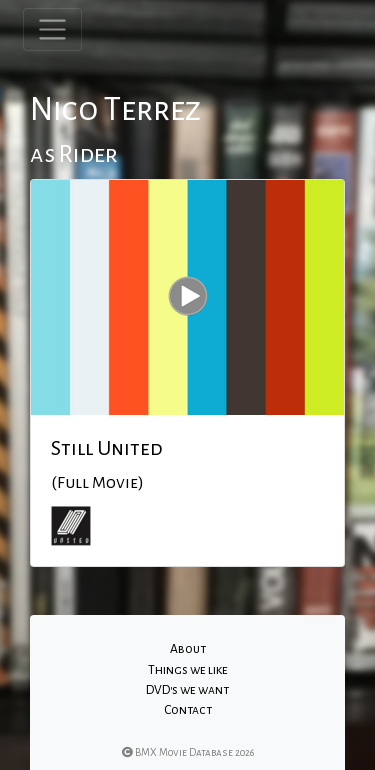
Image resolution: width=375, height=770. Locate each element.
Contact (188, 710)
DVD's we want (187, 690)
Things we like (188, 670)
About (188, 649)
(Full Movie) (97, 483)
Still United (107, 448)
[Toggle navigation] (52, 29)
